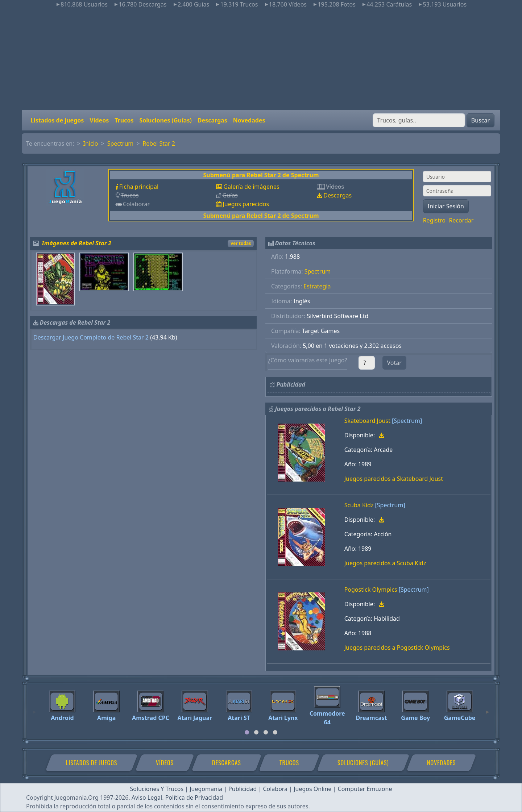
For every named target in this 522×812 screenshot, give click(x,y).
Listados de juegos (57, 120)
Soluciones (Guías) (165, 120)
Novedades (249, 120)
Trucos (124, 120)
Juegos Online (312, 789)
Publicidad (243, 789)
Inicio (91, 143)
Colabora (275, 789)
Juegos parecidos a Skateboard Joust (394, 479)
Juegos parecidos (246, 204)
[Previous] (34, 709)
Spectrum (121, 143)
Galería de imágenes (251, 187)
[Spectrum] (407, 421)
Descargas (212, 120)
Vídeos (99, 120)
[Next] (488, 709)
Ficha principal (139, 187)
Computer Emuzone (365, 789)
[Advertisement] (261, 59)
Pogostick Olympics (371, 590)
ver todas (241, 243)
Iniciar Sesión (446, 206)
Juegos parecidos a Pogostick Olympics (397, 647)
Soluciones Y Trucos (157, 789)
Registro (434, 220)
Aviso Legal (147, 798)
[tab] (247, 732)
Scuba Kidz (359, 505)
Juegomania (206, 789)
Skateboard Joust (367, 421)
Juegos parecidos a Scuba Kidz (385, 563)
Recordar (461, 220)
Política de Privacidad (194, 798)
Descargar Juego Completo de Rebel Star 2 (91, 337)
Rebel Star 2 (159, 143)
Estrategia (317, 286)
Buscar (480, 120)
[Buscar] (419, 120)
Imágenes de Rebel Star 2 (77, 243)
